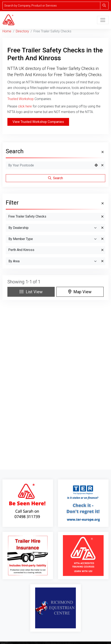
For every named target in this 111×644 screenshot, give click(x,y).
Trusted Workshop (21, 99)
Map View (80, 292)
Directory (22, 31)
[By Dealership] (53, 228)
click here (25, 106)
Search (55, 178)
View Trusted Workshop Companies (38, 122)
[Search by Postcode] (49, 165)
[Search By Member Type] (53, 239)
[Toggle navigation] (103, 20)
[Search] (51, 6)
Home (7, 31)
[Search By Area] (53, 261)
